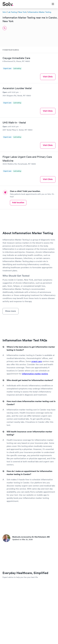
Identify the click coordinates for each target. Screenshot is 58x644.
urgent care (37, 361)
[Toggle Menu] (51, 4)
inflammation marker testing (35, 374)
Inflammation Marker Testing (39, 12)
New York (22, 12)
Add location (18, 202)
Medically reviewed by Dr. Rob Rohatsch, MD (31, 537)
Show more (11, 311)
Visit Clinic (48, 77)
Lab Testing (12, 12)
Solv (4, 12)
